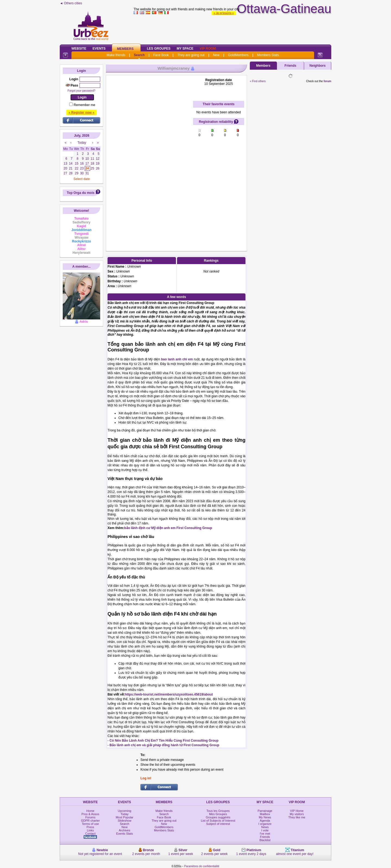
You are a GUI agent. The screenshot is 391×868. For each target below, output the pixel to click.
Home (90, 811)
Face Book (161, 55)
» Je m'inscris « (224, 13)
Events (99, 49)
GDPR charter (90, 821)
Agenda (265, 821)
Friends (290, 66)
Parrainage (265, 811)
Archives (125, 830)
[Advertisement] (232, 28)
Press (90, 827)
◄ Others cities (71, 3)
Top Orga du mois (81, 193)
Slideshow (125, 821)
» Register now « (81, 113)
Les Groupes (159, 49)
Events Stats (125, 834)
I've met (265, 834)
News (265, 827)
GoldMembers (238, 55)
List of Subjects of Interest (218, 821)
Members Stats (268, 55)
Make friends (116, 55)
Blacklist (265, 840)
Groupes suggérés (218, 817)
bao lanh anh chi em (177, 359)
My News (265, 817)
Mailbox (265, 814)
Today (124, 814)
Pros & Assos (90, 814)
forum (327, 81)
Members (125, 49)
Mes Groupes (218, 814)
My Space (185, 49)
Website (79, 49)
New (216, 55)
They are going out (191, 55)
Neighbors (318, 66)
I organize (265, 824)
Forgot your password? (81, 91)
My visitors (297, 814)
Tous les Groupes (218, 811)
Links (90, 830)
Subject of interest (218, 824)
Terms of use (90, 824)
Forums (90, 817)
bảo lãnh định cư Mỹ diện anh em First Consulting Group (168, 528)
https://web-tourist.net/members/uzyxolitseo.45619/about (169, 694)
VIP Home (297, 811)
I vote (265, 830)
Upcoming (125, 811)
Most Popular (124, 817)
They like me (297, 817)
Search (139, 55)
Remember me (84, 105)
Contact (90, 834)
